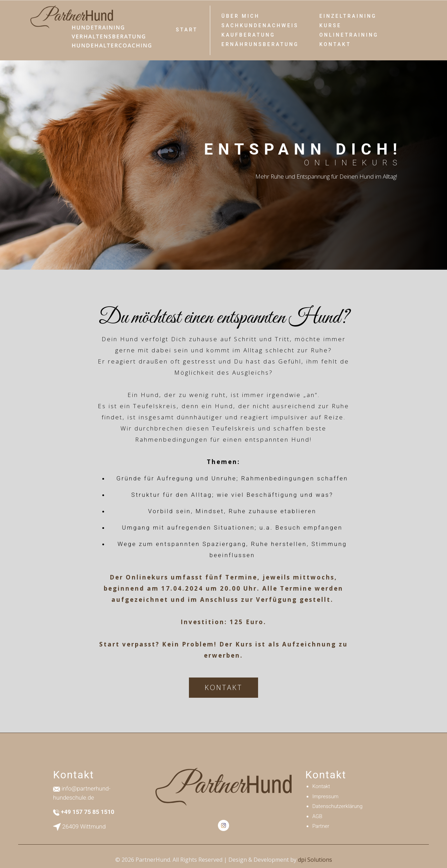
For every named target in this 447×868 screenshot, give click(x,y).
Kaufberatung (248, 35)
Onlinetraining (349, 35)
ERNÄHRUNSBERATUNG (260, 44)
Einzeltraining (348, 16)
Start (187, 30)
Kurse (330, 25)
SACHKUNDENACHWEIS (260, 25)
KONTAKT (223, 687)
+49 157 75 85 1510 (87, 812)
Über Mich (240, 16)
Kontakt (335, 44)
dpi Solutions (315, 860)
